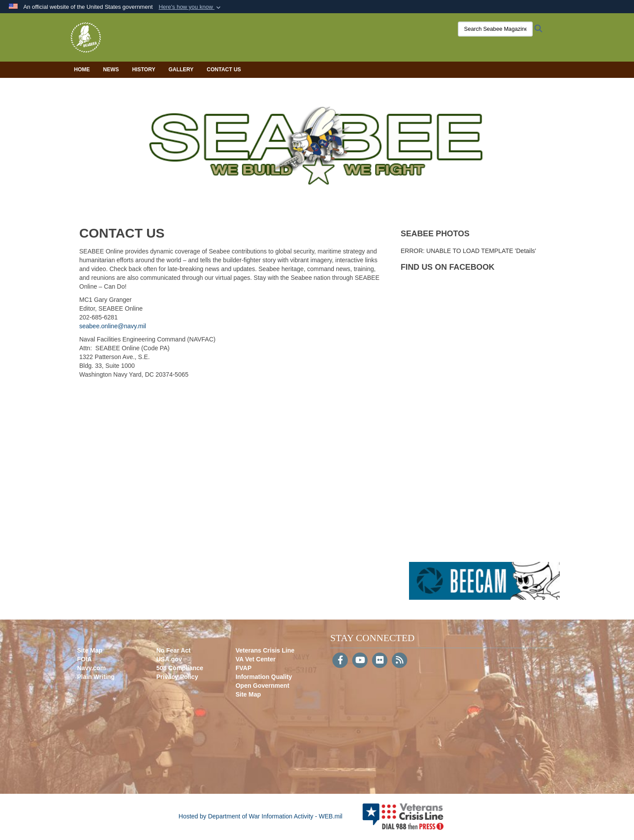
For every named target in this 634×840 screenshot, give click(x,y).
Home (82, 70)
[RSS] (400, 661)
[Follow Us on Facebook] (340, 661)
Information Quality (264, 677)
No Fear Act (173, 650)
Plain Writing (96, 677)
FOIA (84, 659)
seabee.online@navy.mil (113, 326)
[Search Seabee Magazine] (495, 29)
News (111, 70)
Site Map (90, 650)
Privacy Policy (177, 677)
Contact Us (224, 70)
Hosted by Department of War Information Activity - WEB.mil (261, 816)
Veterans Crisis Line (265, 650)
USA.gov (169, 659)
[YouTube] (360, 661)
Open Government (262, 686)
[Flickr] (380, 661)
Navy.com (91, 668)
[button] (190, 7)
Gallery (181, 70)
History (144, 70)
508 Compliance (180, 668)
